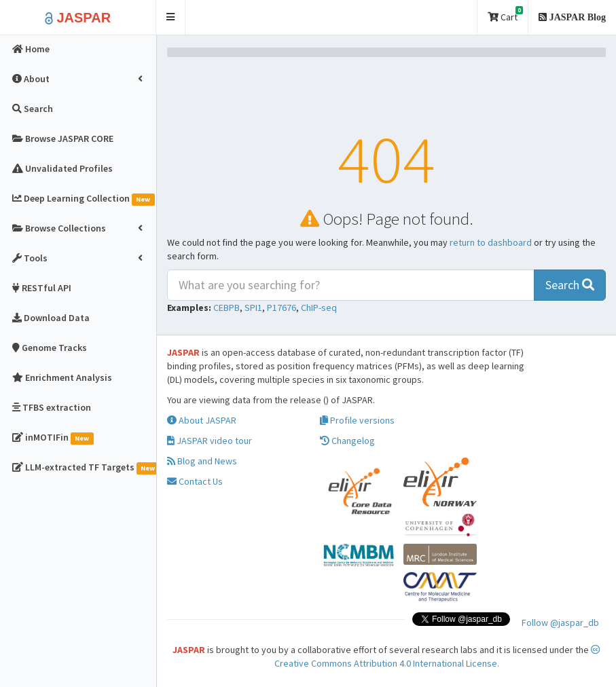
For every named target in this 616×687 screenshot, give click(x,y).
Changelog (347, 441)
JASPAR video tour (210, 441)
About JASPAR (202, 420)
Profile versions (357, 420)
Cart (505, 15)
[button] (171, 17)
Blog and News (202, 461)
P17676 (282, 308)
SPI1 (253, 308)
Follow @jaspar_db (560, 623)
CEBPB (227, 308)
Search (570, 285)
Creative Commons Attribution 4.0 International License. (438, 657)
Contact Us (195, 481)
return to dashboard (491, 242)
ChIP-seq (319, 308)
